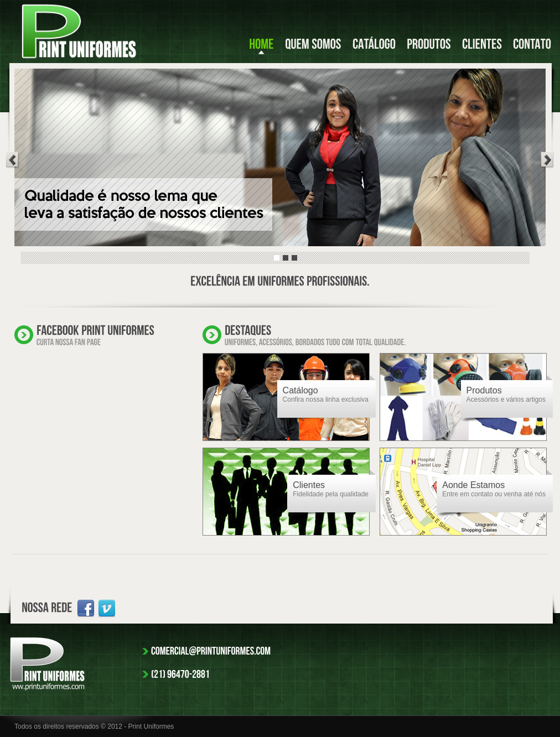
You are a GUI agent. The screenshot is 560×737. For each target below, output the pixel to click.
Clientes (309, 485)
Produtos (484, 390)
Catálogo (300, 390)
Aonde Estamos (473, 485)
